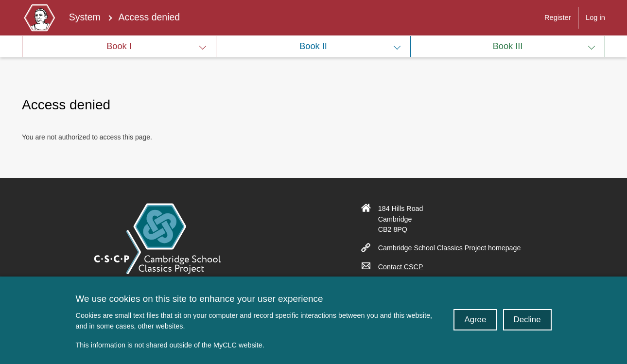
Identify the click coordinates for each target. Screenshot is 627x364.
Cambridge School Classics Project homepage (453, 248)
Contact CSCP (404, 267)
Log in (595, 17)
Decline (527, 325)
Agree (475, 325)
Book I (119, 46)
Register (558, 17)
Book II (313, 46)
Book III (508, 46)
